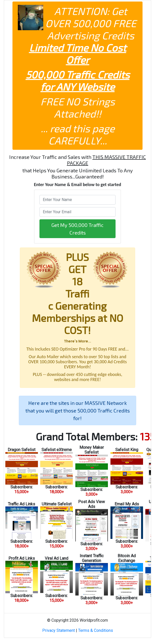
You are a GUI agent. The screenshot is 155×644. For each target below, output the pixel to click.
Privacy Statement (59, 630)
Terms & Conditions (96, 630)
